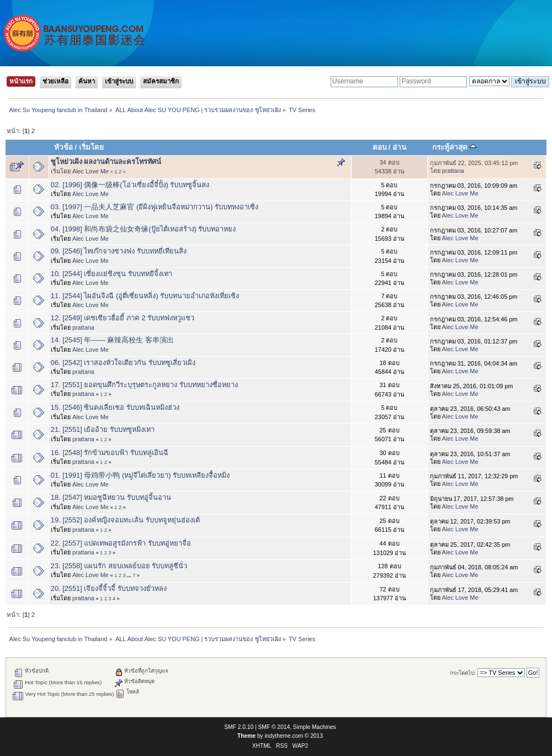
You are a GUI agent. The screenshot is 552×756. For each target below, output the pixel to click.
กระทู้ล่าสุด (454, 147)
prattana (453, 171)
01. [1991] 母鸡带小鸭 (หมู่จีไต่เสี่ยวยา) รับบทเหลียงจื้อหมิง (140, 475)
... (130, 575)
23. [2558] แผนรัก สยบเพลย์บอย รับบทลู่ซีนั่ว (119, 566)
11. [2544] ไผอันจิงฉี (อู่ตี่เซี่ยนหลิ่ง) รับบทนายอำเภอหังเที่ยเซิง (145, 296)
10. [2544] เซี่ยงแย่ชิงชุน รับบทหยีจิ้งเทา (112, 274)
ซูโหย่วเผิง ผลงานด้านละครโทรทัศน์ (106, 162)
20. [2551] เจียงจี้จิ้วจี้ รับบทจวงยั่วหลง (109, 588)
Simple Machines (315, 727)
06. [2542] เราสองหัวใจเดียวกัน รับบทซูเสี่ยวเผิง (123, 363)
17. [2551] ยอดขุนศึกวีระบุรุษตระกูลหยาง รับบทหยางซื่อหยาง (144, 385)
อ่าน (399, 147)
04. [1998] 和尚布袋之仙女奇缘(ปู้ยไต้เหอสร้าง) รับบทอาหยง (144, 229)
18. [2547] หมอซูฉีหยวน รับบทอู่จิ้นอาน (111, 497)
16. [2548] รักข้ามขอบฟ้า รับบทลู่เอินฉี (110, 453)
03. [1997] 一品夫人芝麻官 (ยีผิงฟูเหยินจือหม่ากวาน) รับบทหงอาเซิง (155, 207)
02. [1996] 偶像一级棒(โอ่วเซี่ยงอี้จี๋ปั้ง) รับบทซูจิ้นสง (130, 185)
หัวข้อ (63, 147)
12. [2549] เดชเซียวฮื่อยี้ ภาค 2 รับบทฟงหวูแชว (123, 318)
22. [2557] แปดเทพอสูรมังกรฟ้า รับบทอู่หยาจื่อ (121, 543)
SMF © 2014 (274, 727)
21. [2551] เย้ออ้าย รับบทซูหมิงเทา (103, 429)
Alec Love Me (91, 171)
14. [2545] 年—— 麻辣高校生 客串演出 (112, 340)
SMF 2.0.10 (239, 727)
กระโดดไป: (463, 673)
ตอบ (380, 147)
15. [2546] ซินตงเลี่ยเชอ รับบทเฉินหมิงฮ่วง (115, 407)
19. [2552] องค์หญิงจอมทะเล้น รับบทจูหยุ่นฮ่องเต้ (125, 520)
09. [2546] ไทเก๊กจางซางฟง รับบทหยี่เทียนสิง (119, 251)
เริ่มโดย (91, 147)
